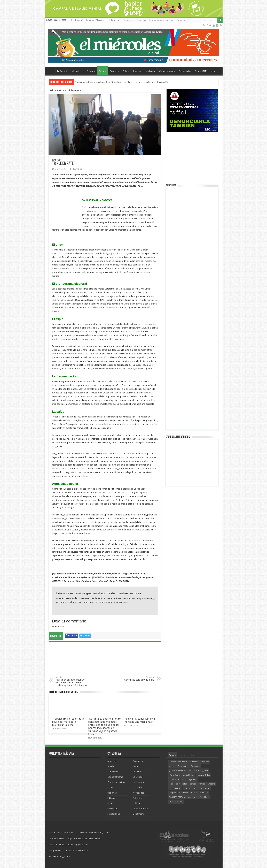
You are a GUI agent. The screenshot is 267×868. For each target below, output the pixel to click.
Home (51, 71)
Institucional (77, 20)
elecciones (184, 793)
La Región (75, 71)
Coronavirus (183, 766)
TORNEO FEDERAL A (199, 793)
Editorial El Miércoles (205, 71)
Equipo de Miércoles (96, 20)
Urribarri (211, 784)
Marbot (202, 784)
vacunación (194, 771)
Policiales (138, 71)
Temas (172, 755)
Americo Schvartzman (178, 762)
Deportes (114, 71)
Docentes (198, 788)
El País (110, 803)
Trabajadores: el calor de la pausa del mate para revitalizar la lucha (68, 722)
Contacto (181, 20)
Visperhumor (139, 814)
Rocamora (195, 766)
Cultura (126, 71)
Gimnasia (194, 762)
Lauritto (187, 788)
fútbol (207, 788)
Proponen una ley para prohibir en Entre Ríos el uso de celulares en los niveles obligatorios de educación (122, 82)
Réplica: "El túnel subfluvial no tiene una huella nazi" (140, 720)
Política (102, 71)
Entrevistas (113, 809)
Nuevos (183, 755)
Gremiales (138, 761)
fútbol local (204, 797)
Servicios (128, 20)
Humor (136, 766)
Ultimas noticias (140, 809)
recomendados (203, 775)
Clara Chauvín (175, 788)
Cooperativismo (167, 71)
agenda (205, 771)
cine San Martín (176, 802)
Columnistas (114, 20)
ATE (183, 779)
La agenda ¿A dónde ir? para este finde (155, 20)
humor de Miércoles (178, 784)
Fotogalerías (185, 71)
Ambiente (151, 71)
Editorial (111, 798)
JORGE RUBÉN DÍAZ (178, 771)
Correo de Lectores (117, 782)
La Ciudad (62, 71)
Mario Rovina (175, 775)
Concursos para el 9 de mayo (137, 679)
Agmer (172, 766)
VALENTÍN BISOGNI (177, 797)
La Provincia (90, 71)
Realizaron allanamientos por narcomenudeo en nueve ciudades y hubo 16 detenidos (73, 681)
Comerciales (113, 772)
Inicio (51, 90)
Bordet (193, 784)
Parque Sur (174, 779)
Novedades (138, 793)
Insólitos (137, 772)
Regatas (173, 793)
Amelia (111, 766)
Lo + (193, 755)
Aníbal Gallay (189, 775)
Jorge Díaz (192, 779)
